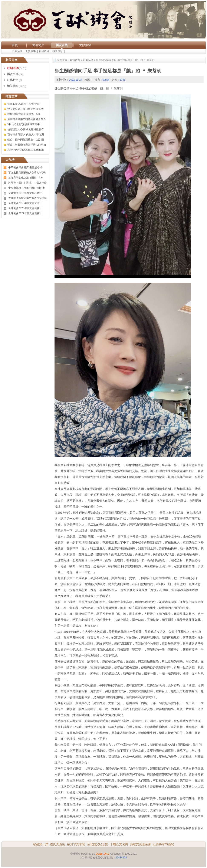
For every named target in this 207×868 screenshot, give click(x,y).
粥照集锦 (85, 45)
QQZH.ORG (103, 854)
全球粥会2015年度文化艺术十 (25, 203)
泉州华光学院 (76, 844)
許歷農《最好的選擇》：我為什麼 (27, 183)
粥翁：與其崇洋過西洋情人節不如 (27, 145)
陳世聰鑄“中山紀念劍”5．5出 (24, 114)
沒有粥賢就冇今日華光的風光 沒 (26, 109)
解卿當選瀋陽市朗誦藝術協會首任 (27, 119)
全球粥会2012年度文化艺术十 (25, 193)
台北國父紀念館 (98, 844)
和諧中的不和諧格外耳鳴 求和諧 (26, 150)
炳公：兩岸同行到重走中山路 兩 (26, 140)
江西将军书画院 (163, 844)
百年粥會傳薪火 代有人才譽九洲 (26, 135)
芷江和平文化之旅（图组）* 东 (26, 178)
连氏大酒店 (57, 844)
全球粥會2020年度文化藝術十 (25, 208)
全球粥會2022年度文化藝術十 (25, 213)
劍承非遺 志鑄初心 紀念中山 (24, 104)
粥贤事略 (31, 51)
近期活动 (17, 51)
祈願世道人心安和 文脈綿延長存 (26, 129)
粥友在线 (62, 45)
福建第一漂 (41, 844)
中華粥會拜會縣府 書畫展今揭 (25, 167)
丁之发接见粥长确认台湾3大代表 (27, 173)
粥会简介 (38, 45)
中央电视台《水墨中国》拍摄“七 (27, 188)
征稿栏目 (44, 51)
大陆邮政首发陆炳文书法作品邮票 (27, 198)
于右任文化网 (119, 844)
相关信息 (57, 51)
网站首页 (75, 60)
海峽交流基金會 (141, 844)
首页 (15, 45)
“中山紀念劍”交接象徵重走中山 (25, 124)
